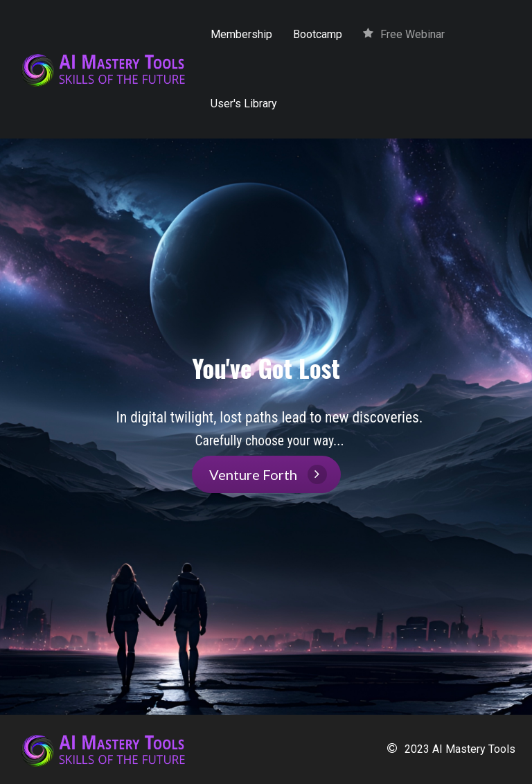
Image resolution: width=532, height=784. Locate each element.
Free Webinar (404, 34)
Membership (241, 34)
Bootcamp (318, 34)
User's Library (244, 104)
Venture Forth (268, 474)
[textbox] (269, 429)
